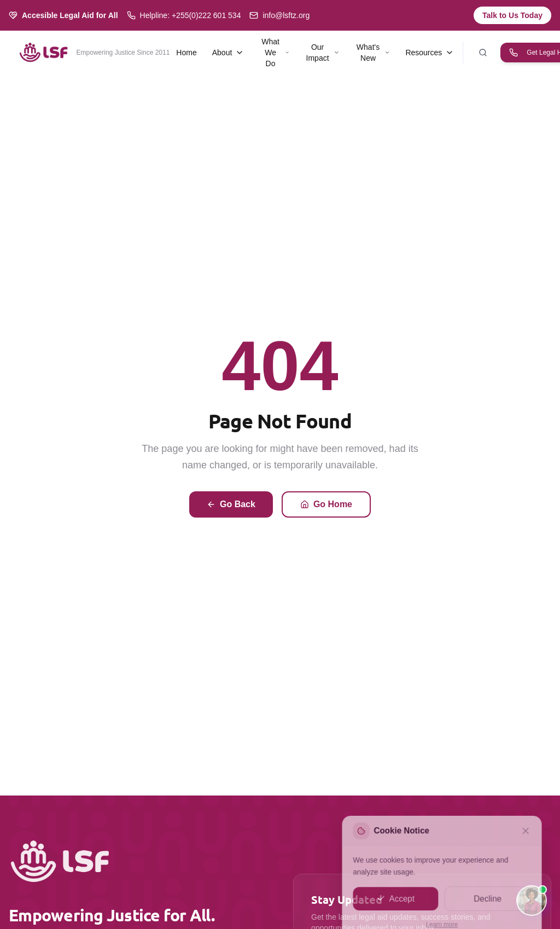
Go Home (326, 504)
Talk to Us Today (512, 15)
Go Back (231, 504)
